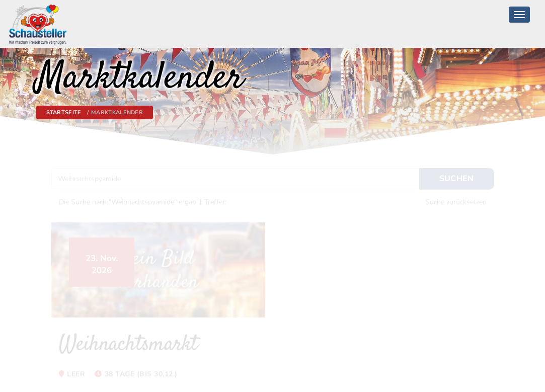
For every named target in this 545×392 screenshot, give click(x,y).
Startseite (64, 112)
